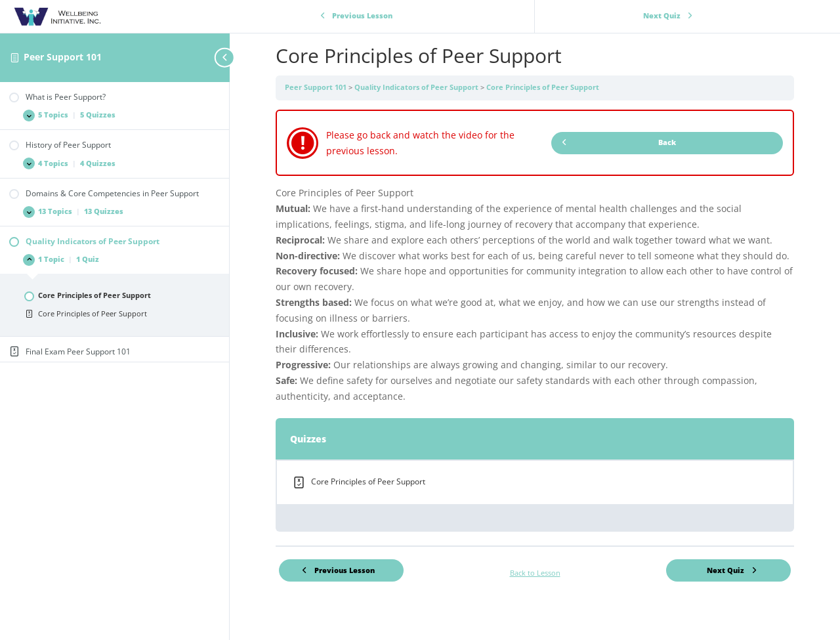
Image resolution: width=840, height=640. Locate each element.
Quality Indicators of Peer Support (417, 87)
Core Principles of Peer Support (543, 87)
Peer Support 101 (63, 57)
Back (619, 142)
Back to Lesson (535, 573)
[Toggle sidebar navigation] (226, 57)
